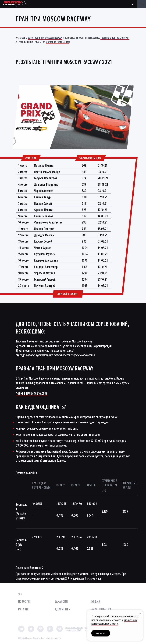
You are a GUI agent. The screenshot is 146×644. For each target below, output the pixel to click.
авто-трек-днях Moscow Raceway (45, 38)
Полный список (67, 294)
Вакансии (61, 602)
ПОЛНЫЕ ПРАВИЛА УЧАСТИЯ (32, 394)
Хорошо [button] (101, 633)
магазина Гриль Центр (58, 42)
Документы (63, 609)
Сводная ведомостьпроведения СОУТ (74, 629)
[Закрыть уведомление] (140, 613)
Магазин (24, 609)
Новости (24, 602)
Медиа (96, 602)
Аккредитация (101, 609)
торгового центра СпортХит (115, 38)
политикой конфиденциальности (114, 622)
